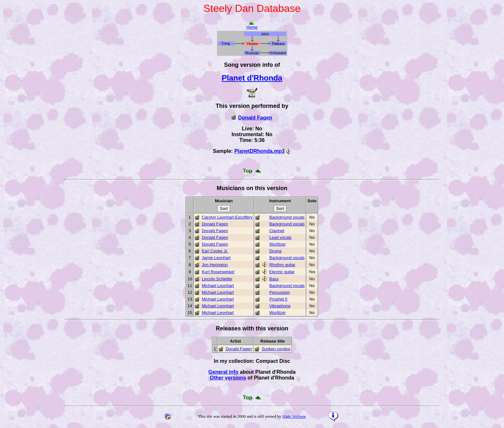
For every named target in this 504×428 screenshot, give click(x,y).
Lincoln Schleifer (217, 279)
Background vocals (287, 217)
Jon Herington (215, 265)
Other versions (228, 378)
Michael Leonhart (218, 286)
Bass (274, 279)
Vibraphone (280, 306)
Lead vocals (280, 237)
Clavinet (277, 231)
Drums (275, 251)
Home (252, 25)
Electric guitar (282, 272)
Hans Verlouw (294, 416)
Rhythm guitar (282, 265)
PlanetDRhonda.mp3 (259, 151)
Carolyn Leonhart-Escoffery (227, 217)
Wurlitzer (278, 244)
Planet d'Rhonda (252, 78)
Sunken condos (276, 349)
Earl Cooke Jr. (215, 251)
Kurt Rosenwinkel (218, 272)
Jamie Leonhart (216, 258)
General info (223, 372)
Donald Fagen (255, 118)
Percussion (280, 292)
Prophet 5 (278, 299)
